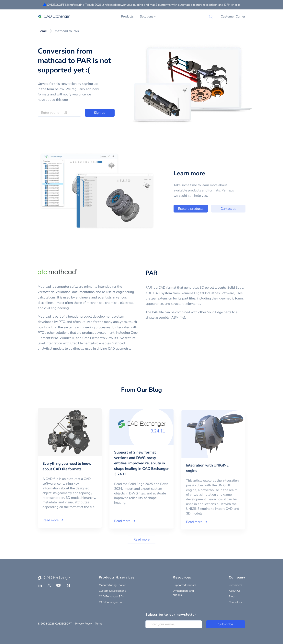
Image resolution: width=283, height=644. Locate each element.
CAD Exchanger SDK (112, 596)
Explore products (199, 209)
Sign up (100, 113)
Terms (99, 624)
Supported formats (184, 585)
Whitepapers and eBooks (183, 593)
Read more (141, 539)
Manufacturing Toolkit (112, 585)
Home (42, 31)
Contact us (236, 209)
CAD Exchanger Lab (111, 602)
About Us (235, 591)
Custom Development (112, 591)
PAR (151, 273)
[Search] (211, 17)
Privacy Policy (83, 624)
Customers (235, 585)
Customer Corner (233, 17)
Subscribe (226, 624)
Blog (232, 596)
